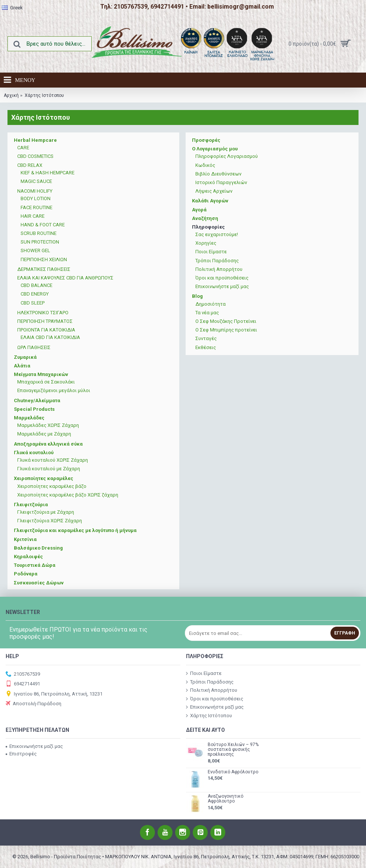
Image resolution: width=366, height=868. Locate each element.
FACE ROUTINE (36, 207)
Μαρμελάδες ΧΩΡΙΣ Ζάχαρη (48, 425)
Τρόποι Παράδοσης (217, 261)
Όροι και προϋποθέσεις (222, 278)
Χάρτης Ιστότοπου (209, 716)
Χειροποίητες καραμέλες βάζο (52, 486)
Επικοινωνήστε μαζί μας (222, 286)
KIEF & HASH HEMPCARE (48, 173)
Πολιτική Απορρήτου (219, 269)
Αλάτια (22, 366)
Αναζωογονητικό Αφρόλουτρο (225, 799)
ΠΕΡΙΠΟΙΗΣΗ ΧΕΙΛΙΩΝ (44, 259)
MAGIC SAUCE (36, 181)
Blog (197, 296)
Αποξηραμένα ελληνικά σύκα (48, 444)
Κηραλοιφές (28, 557)
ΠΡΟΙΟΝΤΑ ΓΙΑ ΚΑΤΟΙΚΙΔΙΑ (46, 330)
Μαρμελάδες (29, 418)
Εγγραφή (345, 633)
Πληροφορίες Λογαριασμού (227, 156)
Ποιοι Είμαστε (211, 252)
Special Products (34, 409)
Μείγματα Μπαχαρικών (41, 374)
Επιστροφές (21, 754)
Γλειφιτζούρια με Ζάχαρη (46, 512)
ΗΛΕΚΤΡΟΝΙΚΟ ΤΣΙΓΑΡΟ (43, 313)
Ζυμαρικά (25, 357)
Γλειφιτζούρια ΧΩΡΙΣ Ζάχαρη (50, 521)
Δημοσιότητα (211, 304)
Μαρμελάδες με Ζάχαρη (44, 434)
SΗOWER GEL (35, 250)
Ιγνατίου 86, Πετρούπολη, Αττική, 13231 (54, 694)
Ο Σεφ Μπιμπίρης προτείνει (226, 330)
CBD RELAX (30, 165)
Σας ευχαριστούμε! (217, 234)
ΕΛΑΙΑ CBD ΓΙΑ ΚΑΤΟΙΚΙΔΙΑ (50, 337)
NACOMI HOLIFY (35, 191)
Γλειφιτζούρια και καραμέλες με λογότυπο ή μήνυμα (75, 530)
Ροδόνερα (26, 574)
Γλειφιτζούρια (31, 505)
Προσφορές (206, 140)
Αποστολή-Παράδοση (33, 704)
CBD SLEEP (33, 303)
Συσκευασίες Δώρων (39, 583)
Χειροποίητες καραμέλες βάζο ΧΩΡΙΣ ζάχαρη (68, 495)
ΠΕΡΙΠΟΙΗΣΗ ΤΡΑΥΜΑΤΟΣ (45, 321)
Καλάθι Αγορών (210, 201)
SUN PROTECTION (40, 242)
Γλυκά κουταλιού (34, 453)
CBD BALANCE (36, 285)
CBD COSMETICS (35, 156)
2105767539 (23, 674)
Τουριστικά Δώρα (35, 565)
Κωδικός (205, 165)
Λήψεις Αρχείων (214, 191)
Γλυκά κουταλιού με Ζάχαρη (49, 469)
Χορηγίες (206, 243)
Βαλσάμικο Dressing (38, 548)
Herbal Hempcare (35, 140)
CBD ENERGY (35, 294)
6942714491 (23, 684)
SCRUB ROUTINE (39, 233)
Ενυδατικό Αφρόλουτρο (233, 772)
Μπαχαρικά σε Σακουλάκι (46, 382)
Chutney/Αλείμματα (37, 401)
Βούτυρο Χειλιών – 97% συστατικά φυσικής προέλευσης (233, 750)
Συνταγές (206, 338)
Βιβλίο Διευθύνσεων (218, 174)
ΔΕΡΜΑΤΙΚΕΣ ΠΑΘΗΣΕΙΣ (44, 269)
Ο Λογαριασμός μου (215, 149)
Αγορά (199, 210)
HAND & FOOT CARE (43, 225)
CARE (23, 148)
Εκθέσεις (206, 347)
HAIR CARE (33, 216)
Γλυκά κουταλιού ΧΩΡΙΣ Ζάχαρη (53, 460)
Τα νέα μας (207, 313)
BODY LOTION (36, 198)
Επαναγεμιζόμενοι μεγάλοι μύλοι (54, 390)
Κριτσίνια (25, 539)
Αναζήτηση (205, 218)
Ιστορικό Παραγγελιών (221, 182)
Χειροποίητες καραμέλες (44, 478)
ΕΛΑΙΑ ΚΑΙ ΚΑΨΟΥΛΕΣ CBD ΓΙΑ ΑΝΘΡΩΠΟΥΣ (65, 278)
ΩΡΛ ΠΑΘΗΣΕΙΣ (34, 347)
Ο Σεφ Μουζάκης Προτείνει (226, 321)
